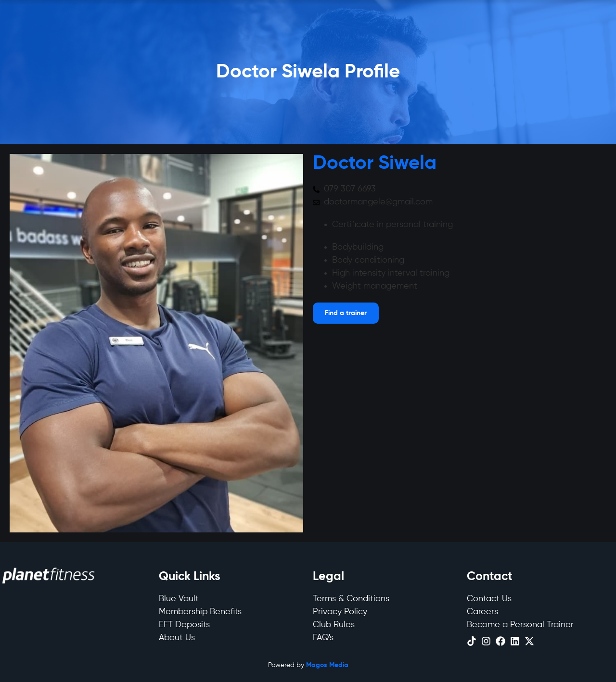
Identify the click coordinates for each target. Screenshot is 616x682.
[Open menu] (346, 313)
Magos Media (327, 665)
